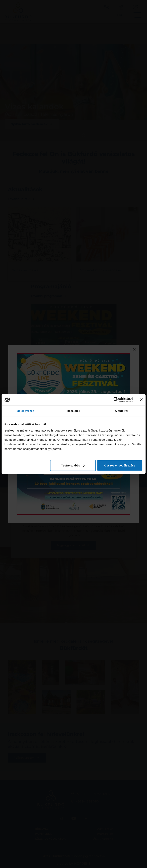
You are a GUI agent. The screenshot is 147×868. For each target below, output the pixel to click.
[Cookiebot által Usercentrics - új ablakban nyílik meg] (116, 400)
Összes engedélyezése (120, 465)
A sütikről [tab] (121, 411)
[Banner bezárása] (141, 400)
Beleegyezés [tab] (25, 411)
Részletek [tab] (73, 411)
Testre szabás (73, 465)
